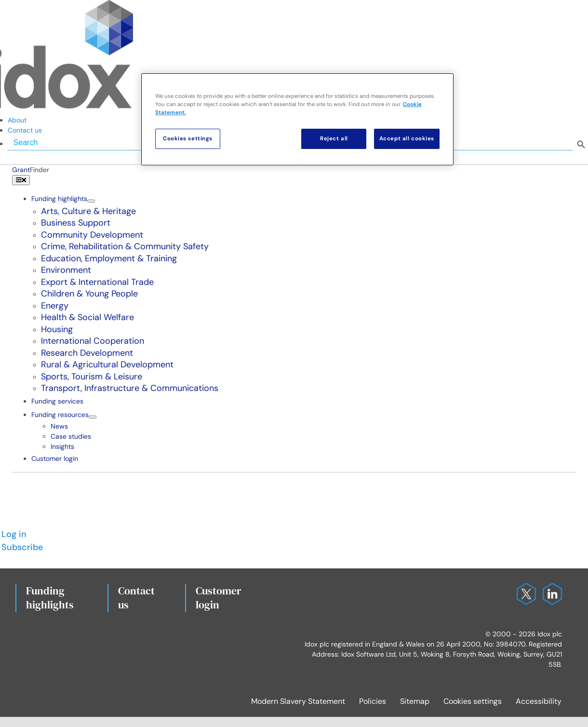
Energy (55, 306)
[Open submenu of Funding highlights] (91, 201)
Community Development (92, 235)
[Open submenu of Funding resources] (93, 417)
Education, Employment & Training (109, 258)
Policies (373, 701)
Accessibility (539, 701)
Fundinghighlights (50, 598)
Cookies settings (473, 701)
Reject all (334, 139)
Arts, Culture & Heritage (88, 211)
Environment (66, 270)
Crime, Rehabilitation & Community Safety (125, 246)
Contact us (136, 598)
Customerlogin (219, 598)
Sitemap (415, 701)
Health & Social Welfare (87, 317)
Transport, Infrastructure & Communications (130, 388)
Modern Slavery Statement (298, 701)
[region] (297, 119)
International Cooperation (93, 341)
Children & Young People (89, 294)
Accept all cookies (407, 139)
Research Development (87, 353)
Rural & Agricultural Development (107, 364)
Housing (57, 329)
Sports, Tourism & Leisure (92, 377)
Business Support (76, 223)
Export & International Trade (97, 282)
